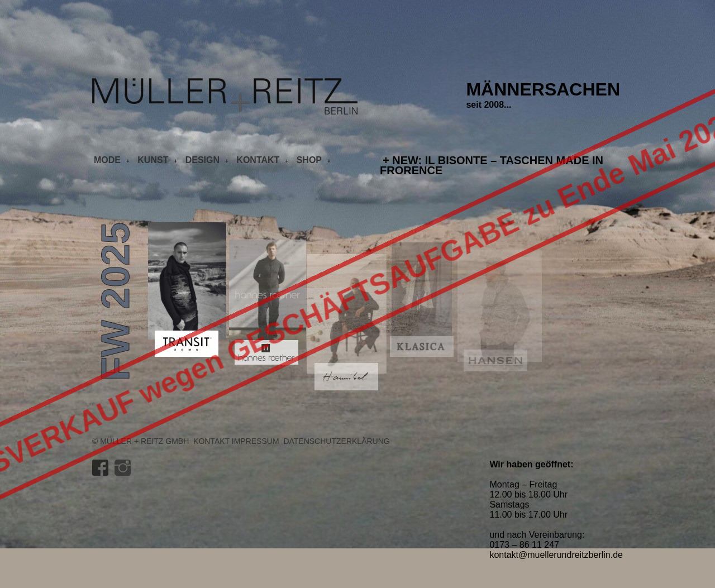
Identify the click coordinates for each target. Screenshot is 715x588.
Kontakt (211, 441)
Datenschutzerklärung (336, 441)
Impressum (256, 441)
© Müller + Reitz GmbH (140, 441)
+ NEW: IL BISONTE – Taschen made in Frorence (492, 165)
